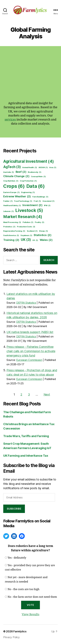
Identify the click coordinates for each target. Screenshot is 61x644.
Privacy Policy (11, 637)
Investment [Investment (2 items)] (32, 205)
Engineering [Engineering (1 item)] (28, 193)
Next (47, 394)
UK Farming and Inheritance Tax (26, 456)
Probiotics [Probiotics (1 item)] (9, 227)
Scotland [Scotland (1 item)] (32, 231)
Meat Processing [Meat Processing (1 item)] (12, 222)
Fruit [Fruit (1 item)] (37, 201)
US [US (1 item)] (35, 240)
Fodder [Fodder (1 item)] (8, 201)
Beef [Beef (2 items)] (21, 172)
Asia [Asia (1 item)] (53, 168)
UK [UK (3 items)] (26, 240)
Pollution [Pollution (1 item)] (28, 222)
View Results (30, 614)
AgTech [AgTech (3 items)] (12, 167)
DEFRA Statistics (26, 303)
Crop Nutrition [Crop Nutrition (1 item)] (11, 181)
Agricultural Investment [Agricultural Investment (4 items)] (29, 161)
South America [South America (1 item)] (11, 236)
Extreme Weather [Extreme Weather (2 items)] (17, 196)
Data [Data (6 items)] (36, 186)
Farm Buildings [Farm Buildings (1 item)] (40, 197)
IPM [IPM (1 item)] (47, 206)
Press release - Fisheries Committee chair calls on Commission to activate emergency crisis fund (31, 351)
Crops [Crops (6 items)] (14, 186)
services (10, 120)
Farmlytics (20, 631)
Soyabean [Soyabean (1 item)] (26, 236)
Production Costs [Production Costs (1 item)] (26, 227)
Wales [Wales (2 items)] (46, 240)
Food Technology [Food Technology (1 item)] (23, 201)
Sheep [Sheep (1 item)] (43, 231)
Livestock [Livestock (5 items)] (29, 210)
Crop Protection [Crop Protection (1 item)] (28, 181)
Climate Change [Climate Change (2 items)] (16, 176)
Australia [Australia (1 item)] (9, 172)
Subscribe (14, 509)
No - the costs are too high (24, 589)
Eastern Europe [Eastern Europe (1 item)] (11, 193)
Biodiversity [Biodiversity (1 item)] (34, 172)
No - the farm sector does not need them (32, 597)
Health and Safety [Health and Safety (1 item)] (12, 206)
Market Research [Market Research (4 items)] (23, 217)
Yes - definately (17, 558)
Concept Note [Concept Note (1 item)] (38, 177)
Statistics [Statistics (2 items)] (43, 235)
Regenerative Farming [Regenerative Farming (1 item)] (14, 231)
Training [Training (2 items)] (11, 240)
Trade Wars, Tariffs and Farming (26, 436)
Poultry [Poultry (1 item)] (39, 222)
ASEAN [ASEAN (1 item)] (43, 168)
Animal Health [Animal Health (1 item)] (30, 168)
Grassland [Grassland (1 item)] (48, 201)
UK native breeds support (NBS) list (30, 332)
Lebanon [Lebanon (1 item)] (8, 211)
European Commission (29, 360)
